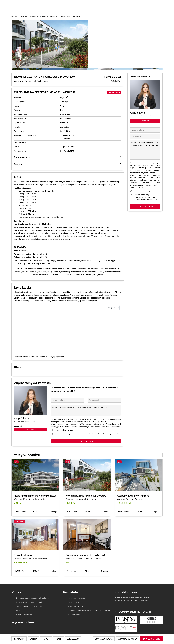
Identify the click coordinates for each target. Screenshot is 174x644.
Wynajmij (71, 9)
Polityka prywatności (77, 598)
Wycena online (74, 614)
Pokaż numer (31, 429)
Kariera (143, 9)
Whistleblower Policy (77, 606)
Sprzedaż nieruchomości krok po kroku (33, 598)
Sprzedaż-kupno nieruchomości (30, 602)
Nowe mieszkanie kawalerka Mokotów (86, 496)
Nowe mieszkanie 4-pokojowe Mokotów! (35, 496)
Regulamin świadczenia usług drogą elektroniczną (89, 610)
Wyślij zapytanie (145, 206)
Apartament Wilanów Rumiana (133, 496)
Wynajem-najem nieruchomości (30, 606)
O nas (109, 9)
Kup (57, 9)
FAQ (18, 610)
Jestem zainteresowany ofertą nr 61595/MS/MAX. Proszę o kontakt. (86, 410)
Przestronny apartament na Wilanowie (86, 555)
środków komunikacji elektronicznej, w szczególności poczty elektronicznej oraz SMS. (87, 434)
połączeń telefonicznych (64, 430)
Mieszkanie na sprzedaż (30, 16)
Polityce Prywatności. (98, 422)
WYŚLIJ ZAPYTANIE (86, 441)
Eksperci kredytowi (24, 614)
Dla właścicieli (92, 9)
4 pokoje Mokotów (24, 555)
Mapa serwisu (74, 602)
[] (146, 3)
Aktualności (127, 9)
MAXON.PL (15, 16)
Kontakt (158, 9)
